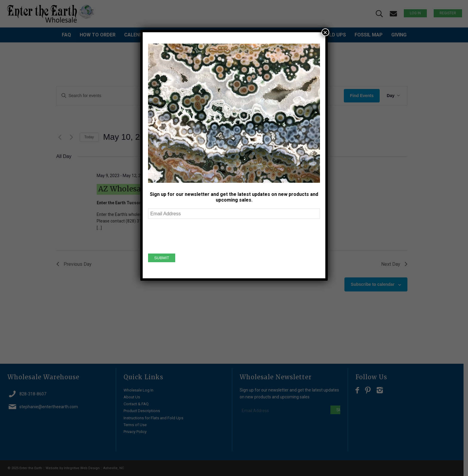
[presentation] (193, 235)
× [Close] (325, 32)
